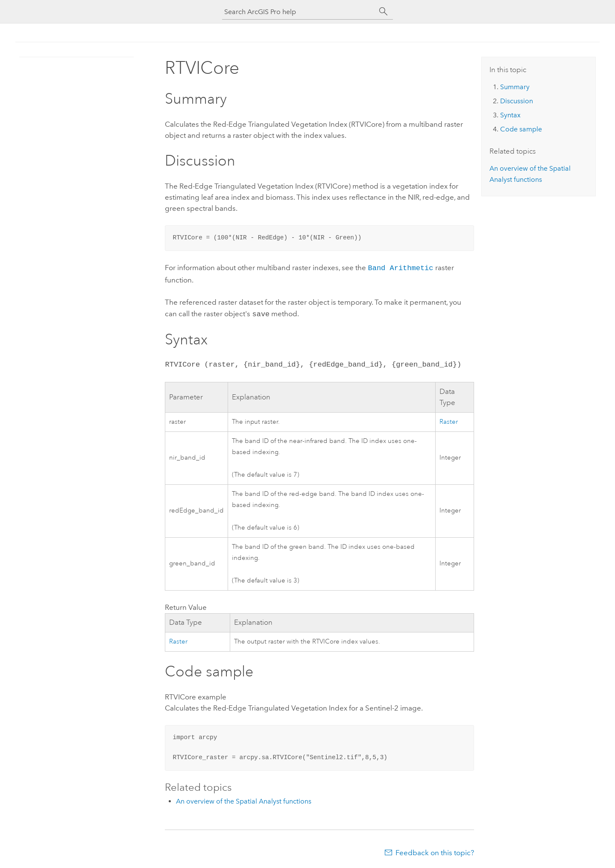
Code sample (521, 129)
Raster (449, 420)
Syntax (510, 115)
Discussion (517, 101)
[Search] (384, 12)
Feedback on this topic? (435, 851)
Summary (515, 87)
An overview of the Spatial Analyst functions (244, 800)
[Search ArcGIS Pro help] (299, 12)
